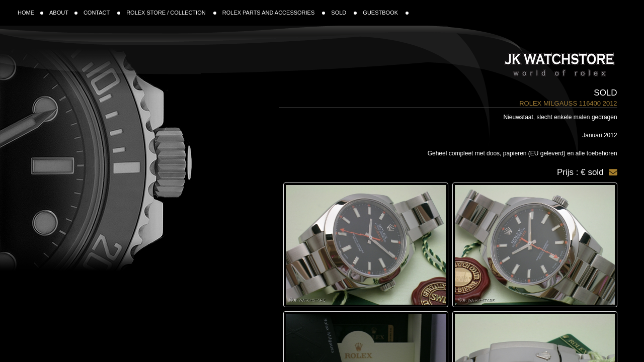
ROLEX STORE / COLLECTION (171, 13)
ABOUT (63, 13)
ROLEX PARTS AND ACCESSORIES (274, 13)
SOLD (344, 13)
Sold (605, 93)
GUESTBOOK (386, 13)
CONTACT (102, 13)
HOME (30, 13)
